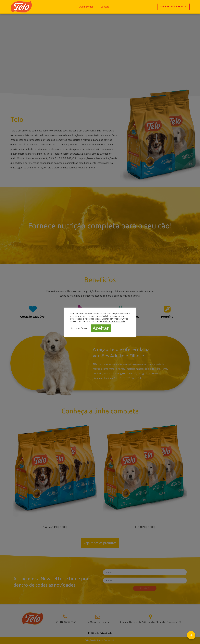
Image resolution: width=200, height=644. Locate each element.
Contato (105, 7)
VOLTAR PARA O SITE (174, 7)
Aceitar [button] (101, 328)
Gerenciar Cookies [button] (80, 328)
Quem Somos (86, 7)
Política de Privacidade (114, 321)
